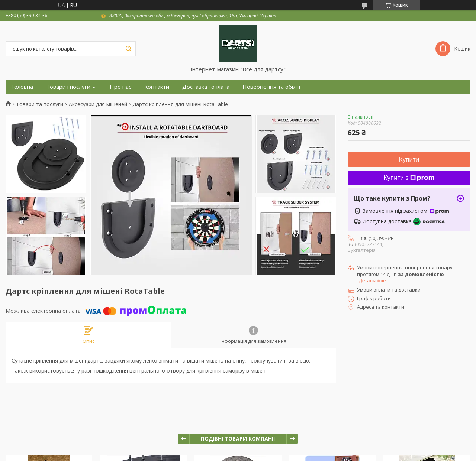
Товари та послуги (40, 104)
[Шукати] (128, 49)
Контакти (157, 87)
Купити (409, 160)
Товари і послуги (68, 87)
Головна (22, 87)
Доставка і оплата (206, 87)
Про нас (120, 87)
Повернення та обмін (271, 87)
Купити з (409, 178)
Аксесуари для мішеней (98, 104)
